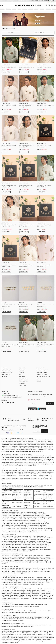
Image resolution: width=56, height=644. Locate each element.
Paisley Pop (27, 562)
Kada (30, 595)
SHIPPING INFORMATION (42, 370)
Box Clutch (30, 598)
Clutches (5, 597)
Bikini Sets (4, 571)
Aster (24, 557)
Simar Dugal (45, 528)
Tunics (12, 570)
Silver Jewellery (16, 594)
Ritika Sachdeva (42, 562)
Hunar (28, 557)
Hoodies (14, 579)
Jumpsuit (44, 581)
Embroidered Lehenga (24, 605)
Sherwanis (35, 568)
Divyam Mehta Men (42, 536)
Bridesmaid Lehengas (20, 570)
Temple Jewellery (46, 592)
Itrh (29, 530)
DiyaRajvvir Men (26, 544)
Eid (20, 625)
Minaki (20, 559)
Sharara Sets (51, 568)
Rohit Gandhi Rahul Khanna (17, 524)
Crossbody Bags (41, 597)
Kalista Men (44, 544)
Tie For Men (27, 485)
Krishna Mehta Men (13, 541)
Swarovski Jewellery (18, 592)
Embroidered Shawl (47, 598)
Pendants (43, 590)
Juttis (46, 595)
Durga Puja (4, 627)
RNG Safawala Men (22, 548)
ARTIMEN (48, 543)
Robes (18, 579)
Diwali (3, 625)
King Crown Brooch (17, 503)
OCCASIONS (22, 383)
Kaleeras (51, 589)
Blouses (42, 571)
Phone (38, 400)
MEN (10, 1)
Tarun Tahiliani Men (6, 543)
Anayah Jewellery (35, 559)
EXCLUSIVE (22, 372)
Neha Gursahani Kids (28, 619)
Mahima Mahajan (38, 517)
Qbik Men (30, 458)
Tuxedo (19, 581)
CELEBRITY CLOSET (23, 379)
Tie (36, 584)
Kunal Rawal (6, 540)
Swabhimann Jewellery (45, 557)
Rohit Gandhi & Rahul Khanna (9, 522)
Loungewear (5, 582)
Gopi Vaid (4, 528)
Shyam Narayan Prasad (16, 527)
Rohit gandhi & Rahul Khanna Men (28, 538)
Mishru (45, 517)
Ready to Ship (19, 573)
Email (31, 400)
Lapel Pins (20, 485)
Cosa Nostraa (26, 451)
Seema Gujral (20, 522)
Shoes (34, 595)
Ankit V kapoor (33, 536)
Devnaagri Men (22, 541)
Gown (45, 568)
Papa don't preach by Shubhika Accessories (12, 562)
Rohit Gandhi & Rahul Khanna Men (37, 548)
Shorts (22, 579)
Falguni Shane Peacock (23, 514)
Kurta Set (40, 605)
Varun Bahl (40, 524)
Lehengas (4, 568)
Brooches (40, 584)
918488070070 (51, 2)
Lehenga (16, 605)
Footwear (32, 584)
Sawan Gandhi (29, 528)
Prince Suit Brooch (48, 506)
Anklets (29, 590)
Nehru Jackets (27, 611)
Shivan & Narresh (40, 516)
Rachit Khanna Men (40, 543)
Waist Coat (43, 578)
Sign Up (45, 431)
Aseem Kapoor (35, 532)
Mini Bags (4, 598)
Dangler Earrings (35, 594)
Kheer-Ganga (18, 540)
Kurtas (26, 578)
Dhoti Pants (29, 570)
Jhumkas (43, 594)
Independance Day (13, 625)
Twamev (12, 540)
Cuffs (14, 589)
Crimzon (4, 563)
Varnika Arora (32, 555)
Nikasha (34, 524)
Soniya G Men (15, 549)
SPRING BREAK (23, 549)
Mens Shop (4, 584)
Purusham (33, 540)
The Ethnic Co (26, 540)
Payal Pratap (28, 519)
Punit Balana (36, 519)
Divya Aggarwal (6, 527)
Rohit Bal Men (41, 538)
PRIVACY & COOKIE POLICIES (43, 377)
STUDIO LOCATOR (6, 375)
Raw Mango (5, 512)
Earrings (10, 589)
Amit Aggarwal (5, 525)
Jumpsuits (19, 571)
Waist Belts (21, 597)
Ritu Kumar (31, 520)
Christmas (11, 627)
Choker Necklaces (14, 595)
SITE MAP (39, 381)
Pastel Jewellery (37, 592)
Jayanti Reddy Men (6, 551)
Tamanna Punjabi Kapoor (8, 532)
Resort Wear (45, 570)
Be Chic (26, 560)
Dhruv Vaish (17, 536)
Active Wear (26, 584)
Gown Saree (5, 573)
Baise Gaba (19, 516)
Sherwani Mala (34, 485)
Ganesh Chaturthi (46, 625)
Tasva (3, 536)
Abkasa (3, 544)
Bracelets (19, 589)
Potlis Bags (51, 595)
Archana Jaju (13, 530)
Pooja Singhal (20, 512)
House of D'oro (14, 559)
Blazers (31, 579)
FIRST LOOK (4, 377)
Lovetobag (44, 559)
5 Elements (21, 560)
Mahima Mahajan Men (25, 546)
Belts (42, 595)
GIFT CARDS (22, 377)
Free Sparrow (18, 619)
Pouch (15, 597)
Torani (39, 528)
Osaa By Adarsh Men (41, 514)
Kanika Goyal (27, 527)
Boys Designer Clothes (7, 611)
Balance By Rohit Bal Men (46, 549)
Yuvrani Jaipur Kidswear (8, 619)
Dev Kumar (4, 541)
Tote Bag (10, 598)
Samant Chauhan (34, 525)
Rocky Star (32, 514)
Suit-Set (36, 579)
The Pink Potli (47, 555)
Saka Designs (42, 619)
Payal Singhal (45, 522)
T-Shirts (27, 579)
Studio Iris (49, 530)
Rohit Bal (37, 520)
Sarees (20, 568)
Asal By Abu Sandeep (7, 514)
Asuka (53, 538)
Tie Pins (49, 578)
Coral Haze (32, 560)
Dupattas (30, 571)
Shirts (16, 578)
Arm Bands (24, 590)
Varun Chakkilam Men (18, 551)
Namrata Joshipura (15, 525)
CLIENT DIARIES (23, 386)
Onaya (47, 516)
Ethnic (24, 582)
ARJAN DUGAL (18, 544)
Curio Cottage (5, 555)
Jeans (50, 579)
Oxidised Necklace (24, 595)
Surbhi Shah (43, 525)
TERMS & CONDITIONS (42, 375)
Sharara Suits (34, 605)
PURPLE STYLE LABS (6, 370)
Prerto (48, 562)
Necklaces (4, 589)
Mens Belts (18, 471)
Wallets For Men (28, 487)
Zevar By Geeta (34, 557)
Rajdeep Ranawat (44, 519)
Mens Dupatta (5, 485)
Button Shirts (37, 491)
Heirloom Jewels (36, 590)
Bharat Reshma (40, 540)
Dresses (41, 568)
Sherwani (21, 578)
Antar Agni (33, 512)
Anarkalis (10, 568)
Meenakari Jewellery (7, 592)
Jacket (51, 611)
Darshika (47, 540)
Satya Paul (27, 512)
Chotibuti (22, 617)
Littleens (36, 619)
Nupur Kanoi (5, 519)
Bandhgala (30, 581)
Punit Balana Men (31, 541)
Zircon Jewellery (28, 592)
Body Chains (17, 590)
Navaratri (33, 625)
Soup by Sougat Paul (44, 527)
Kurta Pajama (5, 581)
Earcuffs (4, 590)
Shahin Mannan (19, 532)
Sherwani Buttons (43, 579)
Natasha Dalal (12, 512)
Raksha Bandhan (25, 625)
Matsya (35, 528)
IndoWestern (35, 582)
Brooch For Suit (38, 499)
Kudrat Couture (15, 546)
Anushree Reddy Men (29, 543)
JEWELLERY (17, 1)
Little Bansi (16, 617)
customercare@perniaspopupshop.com (13, 397)
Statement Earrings (26, 594)
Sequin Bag (23, 598)
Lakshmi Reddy (29, 617)
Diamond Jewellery (6, 594)
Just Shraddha (5, 559)
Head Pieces (10, 590)
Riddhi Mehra (16, 520)
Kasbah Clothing (6, 546)
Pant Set (20, 584)
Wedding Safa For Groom (45, 485)
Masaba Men (35, 546)
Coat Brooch (37, 506)
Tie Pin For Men (21, 466)
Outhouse (9, 557)
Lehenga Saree (48, 571)
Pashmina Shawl (37, 598)
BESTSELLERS (22, 370)
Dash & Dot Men (9, 536)
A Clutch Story (5, 560)
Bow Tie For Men (32, 466)
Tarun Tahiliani (37, 522)
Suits (30, 578)
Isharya (12, 555)
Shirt (7, 613)
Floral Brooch (27, 503)
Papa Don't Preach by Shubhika (16, 519)
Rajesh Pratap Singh (7, 520)
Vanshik (17, 538)
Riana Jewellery (26, 559)
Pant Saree (12, 573)
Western (29, 582)
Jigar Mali (34, 530)
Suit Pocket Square (6, 579)
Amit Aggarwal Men (41, 541)
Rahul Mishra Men (12, 548)
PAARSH (40, 546)
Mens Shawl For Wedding (8, 487)
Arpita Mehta (21, 528)
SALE (20, 375)
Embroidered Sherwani (42, 611)
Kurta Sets (15, 568)
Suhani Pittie (34, 562)
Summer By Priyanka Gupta (9, 516)
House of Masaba (12, 528)
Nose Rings (38, 589)
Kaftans (8, 570)
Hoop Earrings (5, 595)
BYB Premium (21, 620)
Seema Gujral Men (6, 549)
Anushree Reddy (40, 512)
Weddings (17, 627)
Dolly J (15, 514)
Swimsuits (25, 571)
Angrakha (24, 581)
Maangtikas (45, 589)
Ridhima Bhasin (24, 520)
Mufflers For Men (19, 487)
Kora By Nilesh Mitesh (29, 551)
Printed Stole (5, 600)
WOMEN (5, 1)
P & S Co (10, 617)
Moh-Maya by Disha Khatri (21, 555)
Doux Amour (50, 559)
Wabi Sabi (48, 538)
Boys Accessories (32, 613)
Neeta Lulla (46, 524)
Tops (4, 570)
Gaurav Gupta (5, 524)
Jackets (13, 571)
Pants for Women (37, 570)
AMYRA (46, 560)
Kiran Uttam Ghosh (28, 517)
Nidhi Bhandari (13, 560)
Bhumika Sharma (25, 525)
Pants (33, 578)
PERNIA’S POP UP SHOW (7, 372)
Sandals (38, 595)
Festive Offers (26, 573)
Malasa (51, 528)
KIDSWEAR (24, 1)
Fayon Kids (4, 617)
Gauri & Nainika (6, 517)
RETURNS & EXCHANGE (42, 372)
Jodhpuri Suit (13, 581)
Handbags (10, 597)
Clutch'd (4, 557)
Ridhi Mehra (26, 516)
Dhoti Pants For (19, 606)
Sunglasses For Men (38, 487)
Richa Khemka (24, 530)
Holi (7, 625)
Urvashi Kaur (27, 532)
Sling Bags (33, 597)
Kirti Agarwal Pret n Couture (10, 620)
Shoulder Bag (16, 598)
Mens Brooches (13, 485)
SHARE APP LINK (50, 404)
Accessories (50, 581)
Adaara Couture (41, 530)
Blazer (3, 613)
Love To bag (40, 555)
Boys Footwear (23, 613)
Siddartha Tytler (29, 522)
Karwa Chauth (24, 627)
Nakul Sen (50, 517)
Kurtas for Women (27, 568)
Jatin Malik (21, 543)
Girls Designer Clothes (7, 605)
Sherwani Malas (13, 582)
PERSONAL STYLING (24, 381)
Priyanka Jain (34, 527)
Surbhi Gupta (5, 530)
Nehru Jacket (11, 578)
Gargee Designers (36, 544)
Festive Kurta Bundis (44, 582)
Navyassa (46, 617)
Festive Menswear (12, 584)
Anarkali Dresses (6, 606)
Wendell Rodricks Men (33, 549)
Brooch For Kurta (16, 506)
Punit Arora (4, 548)
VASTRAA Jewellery (17, 557)
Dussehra (39, 625)
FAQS (38, 379)
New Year (31, 627)
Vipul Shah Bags (39, 560)
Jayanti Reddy (14, 517)
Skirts (9, 571)
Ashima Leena (28, 524)
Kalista (20, 517)
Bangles (27, 589)
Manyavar (32, 516)
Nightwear (36, 571)
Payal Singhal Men (48, 546)
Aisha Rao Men (10, 544)
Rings (23, 589)
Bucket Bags (49, 597)
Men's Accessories (10, 469)
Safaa (18, 530)
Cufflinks (20, 582)
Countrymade (24, 536)
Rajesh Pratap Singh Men (8, 538)
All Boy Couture (50, 619)
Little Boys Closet (38, 617)
